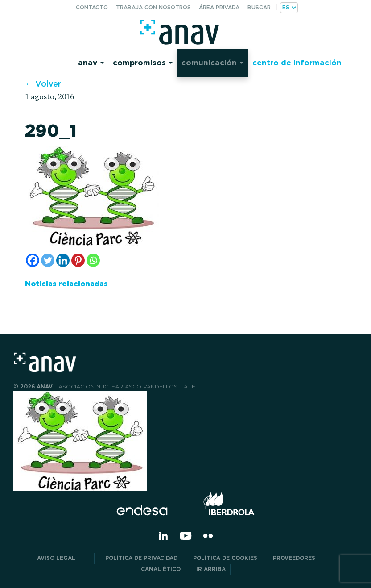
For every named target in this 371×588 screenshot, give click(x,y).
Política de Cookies (225, 558)
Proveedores (301, 558)
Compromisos (143, 62)
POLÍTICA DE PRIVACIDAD (141, 558)
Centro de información (297, 62)
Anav (91, 62)
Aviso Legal (63, 558)
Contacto (92, 7)
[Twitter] (48, 260)
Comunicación (212, 62)
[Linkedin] (63, 260)
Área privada (219, 7)
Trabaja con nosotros (153, 7)
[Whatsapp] (93, 260)
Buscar (259, 7)
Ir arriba (211, 569)
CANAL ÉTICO (161, 569)
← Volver (43, 84)
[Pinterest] (78, 260)
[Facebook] (33, 260)
